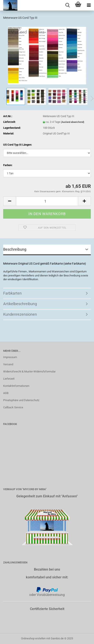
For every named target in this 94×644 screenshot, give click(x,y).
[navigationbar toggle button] (89, 5)
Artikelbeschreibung (20, 304)
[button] (10, 201)
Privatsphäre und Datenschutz (21, 400)
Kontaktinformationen (16, 386)
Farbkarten (12, 293)
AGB (6, 393)
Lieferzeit (9, 379)
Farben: (8, 165)
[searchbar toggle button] (67, 5)
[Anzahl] (47, 201)
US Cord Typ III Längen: (18, 145)
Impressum (10, 357)
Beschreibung (15, 249)
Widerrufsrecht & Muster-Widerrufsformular (29, 371)
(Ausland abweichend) (73, 122)
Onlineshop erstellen (33, 638)
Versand (8, 364)
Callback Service (13, 407)
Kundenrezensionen (20, 314)
